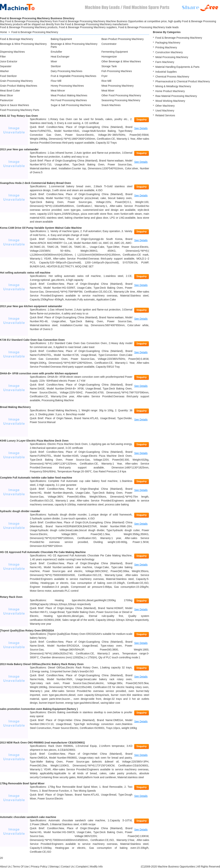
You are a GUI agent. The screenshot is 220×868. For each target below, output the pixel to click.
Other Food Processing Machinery (121, 95)
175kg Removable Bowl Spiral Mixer (22, 783)
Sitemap (54, 867)
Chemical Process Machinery (172, 77)
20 (1, 858)
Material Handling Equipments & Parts (177, 67)
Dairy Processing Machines (67, 71)
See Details (141, 128)
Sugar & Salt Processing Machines (71, 105)
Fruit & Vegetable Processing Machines (73, 76)
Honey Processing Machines (67, 86)
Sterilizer (56, 66)
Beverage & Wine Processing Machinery (23, 44)
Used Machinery (165, 111)
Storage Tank (109, 66)
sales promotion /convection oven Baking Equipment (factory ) (39, 709)
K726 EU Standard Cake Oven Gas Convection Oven (32, 340)
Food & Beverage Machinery (16, 39)
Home (3, 32)
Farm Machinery (165, 62)
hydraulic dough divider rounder (20, 511)
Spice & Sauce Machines (15, 105)
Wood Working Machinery (170, 101)
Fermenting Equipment (115, 52)
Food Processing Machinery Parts (20, 110)
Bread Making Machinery (15, 407)
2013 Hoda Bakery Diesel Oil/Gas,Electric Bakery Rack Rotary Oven (42, 664)
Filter (3, 57)
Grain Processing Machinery (16, 81)
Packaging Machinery (168, 43)
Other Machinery (165, 106)
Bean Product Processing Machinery (122, 39)
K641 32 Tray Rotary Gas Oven (19, 116)
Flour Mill (56, 81)
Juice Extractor (9, 61)
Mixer (54, 61)
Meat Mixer (108, 91)
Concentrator (109, 44)
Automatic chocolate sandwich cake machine (28, 817)
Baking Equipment (61, 39)
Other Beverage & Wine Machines (121, 61)
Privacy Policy (39, 867)
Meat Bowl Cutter (10, 91)
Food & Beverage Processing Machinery (35, 32)
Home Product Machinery (170, 91)
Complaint (82, 867)
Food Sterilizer (8, 76)
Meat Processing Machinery (118, 86)
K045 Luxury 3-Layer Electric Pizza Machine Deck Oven (34, 441)
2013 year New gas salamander (19, 149)
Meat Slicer (7, 95)
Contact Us (67, 867)
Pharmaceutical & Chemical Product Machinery (183, 81)
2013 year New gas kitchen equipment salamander (31, 306)
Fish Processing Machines (117, 71)
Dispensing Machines (12, 52)
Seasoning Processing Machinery (121, 100)
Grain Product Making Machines (19, 86)
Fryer (104, 76)
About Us (5, 867)
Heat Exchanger (60, 57)
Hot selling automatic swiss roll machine (25, 273)
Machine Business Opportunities (176, 867)
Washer (4, 71)
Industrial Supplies (166, 72)
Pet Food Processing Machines (69, 100)
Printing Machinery (166, 47)
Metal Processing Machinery (172, 57)
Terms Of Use (21, 867)
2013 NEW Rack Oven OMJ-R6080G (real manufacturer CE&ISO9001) (42, 743)
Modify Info (96, 867)
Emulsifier (56, 52)
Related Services (165, 115)
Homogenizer (109, 57)
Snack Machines (111, 105)
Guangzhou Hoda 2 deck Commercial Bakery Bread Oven (35, 183)
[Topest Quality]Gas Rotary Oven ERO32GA (27, 631)
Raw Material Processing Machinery (176, 96)
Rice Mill (106, 81)
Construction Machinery (169, 52)
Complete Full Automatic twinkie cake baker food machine (36, 478)
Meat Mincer (58, 91)
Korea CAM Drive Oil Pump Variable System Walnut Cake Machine (41, 228)
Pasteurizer (7, 100)
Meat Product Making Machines (69, 95)
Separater (6, 66)
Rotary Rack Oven (11, 597)
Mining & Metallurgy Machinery (173, 86)
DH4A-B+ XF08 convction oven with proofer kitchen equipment (39, 373)
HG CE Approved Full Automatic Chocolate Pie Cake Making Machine (43, 552)
